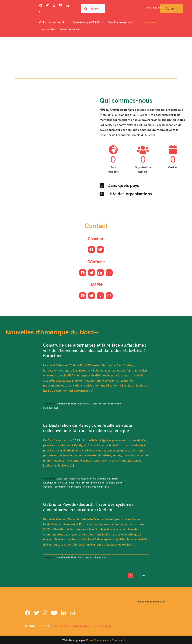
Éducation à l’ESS (88, 404)
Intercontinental (115, 483)
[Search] (86, 9)
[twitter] (47, 5)
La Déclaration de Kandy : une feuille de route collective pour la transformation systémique (88, 428)
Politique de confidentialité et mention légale (82, 626)
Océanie (48, 487)
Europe (103, 404)
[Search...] (93, 9)
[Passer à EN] (149, 9)
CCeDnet (96, 262)
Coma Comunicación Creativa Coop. (108, 640)
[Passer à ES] (160, 9)
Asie (78, 483)
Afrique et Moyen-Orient (82, 479)
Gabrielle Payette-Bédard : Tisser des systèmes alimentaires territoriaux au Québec (88, 507)
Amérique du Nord (66, 404)
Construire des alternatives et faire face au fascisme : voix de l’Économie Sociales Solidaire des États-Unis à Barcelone (94, 351)
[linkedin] (67, 5)
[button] (143, 186)
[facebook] (41, 5)
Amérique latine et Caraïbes (59, 483)
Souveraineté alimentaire (67, 487)
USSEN (96, 285)
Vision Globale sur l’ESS (96, 487)
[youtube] (61, 5)
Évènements (115, 404)
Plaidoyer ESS (51, 408)
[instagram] (54, 5)
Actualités (62, 479)
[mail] (41, 12)
